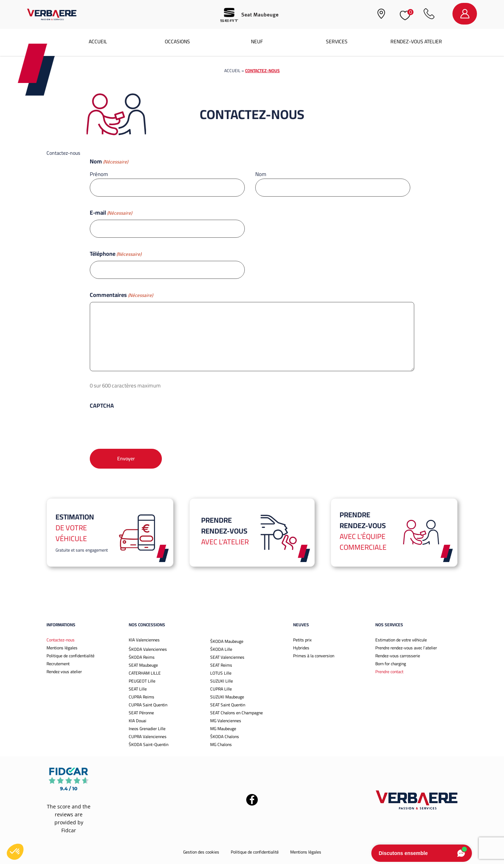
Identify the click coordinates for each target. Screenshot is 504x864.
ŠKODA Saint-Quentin (149, 744)
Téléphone (116, 254)
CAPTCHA (102, 405)
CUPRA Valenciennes (148, 736)
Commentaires (121, 295)
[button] (15, 852)
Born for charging (391, 664)
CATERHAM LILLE (145, 673)
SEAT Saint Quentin (228, 705)
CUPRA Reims (142, 697)
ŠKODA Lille (221, 649)
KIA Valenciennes (144, 640)
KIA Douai (138, 721)
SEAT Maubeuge (143, 665)
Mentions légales (62, 648)
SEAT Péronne (141, 713)
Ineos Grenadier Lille (147, 729)
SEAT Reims (221, 665)
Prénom (99, 174)
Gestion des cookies (201, 852)
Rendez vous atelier (64, 672)
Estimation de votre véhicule (401, 640)
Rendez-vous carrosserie (398, 656)
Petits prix (302, 640)
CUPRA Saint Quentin (148, 705)
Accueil (98, 41)
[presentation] (145, 427)
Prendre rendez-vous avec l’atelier (406, 648)
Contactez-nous (61, 640)
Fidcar (69, 830)
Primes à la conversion (314, 656)
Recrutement (58, 664)
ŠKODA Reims (142, 657)
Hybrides (301, 648)
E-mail (111, 212)
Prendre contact (389, 672)
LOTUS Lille (221, 673)
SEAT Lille (138, 689)
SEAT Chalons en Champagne (236, 713)
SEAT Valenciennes (227, 657)
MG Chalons (221, 744)
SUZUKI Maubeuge (227, 697)
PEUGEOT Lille (142, 681)
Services (337, 41)
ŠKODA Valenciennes (148, 649)
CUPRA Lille (221, 689)
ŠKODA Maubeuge (227, 641)
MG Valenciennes (226, 721)
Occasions (177, 41)
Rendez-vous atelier (416, 41)
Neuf (257, 41)
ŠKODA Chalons (225, 736)
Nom (261, 174)
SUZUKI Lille (222, 681)
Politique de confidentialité (70, 656)
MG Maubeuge (223, 729)
